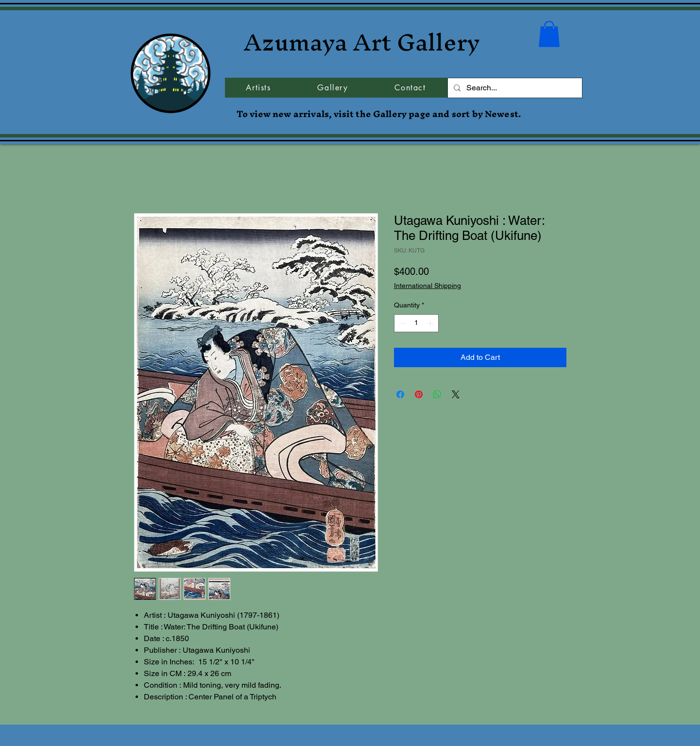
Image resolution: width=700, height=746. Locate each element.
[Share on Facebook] (400, 394)
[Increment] (431, 323)
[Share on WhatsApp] (437, 394)
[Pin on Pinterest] (419, 394)
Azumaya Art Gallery (362, 42)
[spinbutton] (416, 323)
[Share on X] (456, 394)
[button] (549, 34)
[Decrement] (401, 323)
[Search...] (514, 88)
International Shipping (427, 286)
